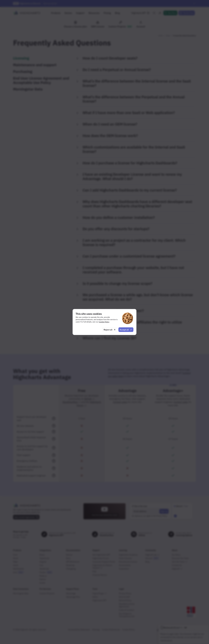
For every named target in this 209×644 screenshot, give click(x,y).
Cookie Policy (104, 322)
